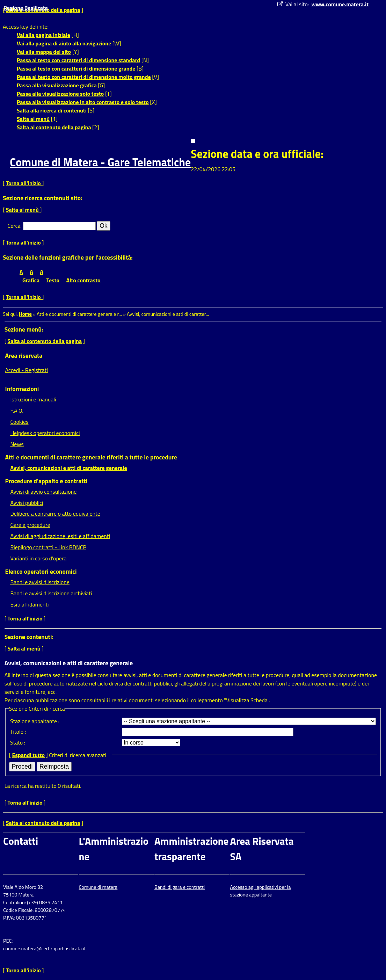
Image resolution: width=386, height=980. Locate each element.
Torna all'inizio (24, 183)
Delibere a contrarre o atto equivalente (55, 514)
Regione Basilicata (26, 8)
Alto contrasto (83, 280)
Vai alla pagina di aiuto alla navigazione (64, 43)
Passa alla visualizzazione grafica (57, 85)
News (17, 444)
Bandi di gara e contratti (180, 887)
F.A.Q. (17, 411)
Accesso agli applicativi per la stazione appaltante (261, 891)
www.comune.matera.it (340, 4)
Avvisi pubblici (27, 503)
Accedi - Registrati (26, 370)
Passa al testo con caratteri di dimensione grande (76, 68)
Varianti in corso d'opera (38, 558)
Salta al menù (33, 119)
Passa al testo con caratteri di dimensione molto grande (84, 77)
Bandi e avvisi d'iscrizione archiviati (51, 593)
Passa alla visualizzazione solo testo (60, 94)
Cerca (14, 226)
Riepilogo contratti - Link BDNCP (48, 547)
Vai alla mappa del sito (44, 52)
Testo (53, 280)
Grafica (31, 280)
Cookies (19, 422)
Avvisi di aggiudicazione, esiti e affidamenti (60, 536)
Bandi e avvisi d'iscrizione (40, 582)
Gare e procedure (30, 525)
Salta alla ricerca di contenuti (52, 110)
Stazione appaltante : (35, 721)
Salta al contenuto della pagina (54, 127)
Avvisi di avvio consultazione (43, 492)
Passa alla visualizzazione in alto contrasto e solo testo (83, 102)
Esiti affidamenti (29, 604)
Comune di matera (98, 887)
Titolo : (18, 732)
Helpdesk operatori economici (45, 433)
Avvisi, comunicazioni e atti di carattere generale (68, 468)
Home (25, 314)
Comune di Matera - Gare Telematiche (100, 162)
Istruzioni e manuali (33, 399)
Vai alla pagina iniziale (43, 35)
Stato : (18, 742)
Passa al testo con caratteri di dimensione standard (78, 60)
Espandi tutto (28, 755)
